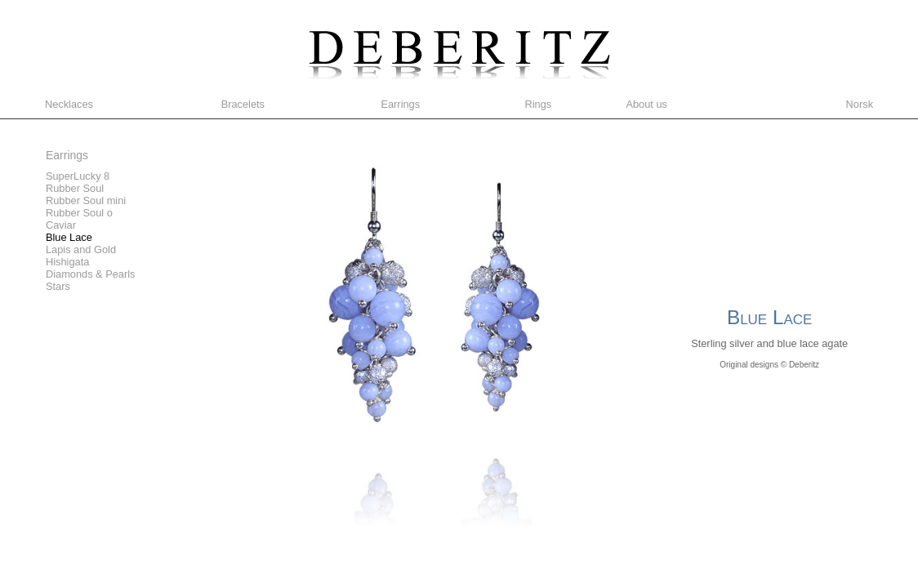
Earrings (400, 104)
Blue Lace (69, 237)
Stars (58, 286)
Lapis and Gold (81, 249)
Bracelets (243, 104)
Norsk (860, 104)
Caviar (61, 225)
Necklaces (69, 104)
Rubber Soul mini (86, 200)
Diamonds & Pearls (91, 274)
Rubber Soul (75, 188)
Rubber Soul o (79, 213)
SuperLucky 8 (78, 176)
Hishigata (67, 262)
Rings (538, 104)
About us (646, 104)
